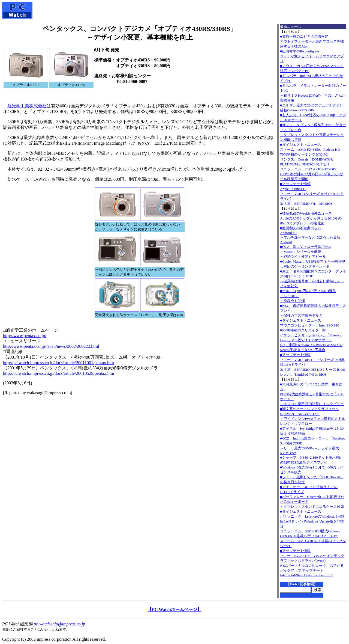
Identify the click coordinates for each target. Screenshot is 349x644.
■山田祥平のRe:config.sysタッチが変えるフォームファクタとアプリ (312, 56)
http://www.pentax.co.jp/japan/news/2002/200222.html (51, 346)
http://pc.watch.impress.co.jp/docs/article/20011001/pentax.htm (58, 363)
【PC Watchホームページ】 (174, 609)
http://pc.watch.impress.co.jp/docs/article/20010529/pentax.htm (58, 373)
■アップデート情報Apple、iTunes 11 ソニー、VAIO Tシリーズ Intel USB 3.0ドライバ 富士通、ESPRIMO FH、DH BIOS (312, 194)
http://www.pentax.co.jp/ (25, 336)
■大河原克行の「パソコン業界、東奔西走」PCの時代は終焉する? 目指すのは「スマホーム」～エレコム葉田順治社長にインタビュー (312, 394)
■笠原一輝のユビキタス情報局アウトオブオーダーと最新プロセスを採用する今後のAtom (312, 41)
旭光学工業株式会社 (27, 106)
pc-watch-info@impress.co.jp (59, 624)
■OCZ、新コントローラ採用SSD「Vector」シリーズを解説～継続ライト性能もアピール (306, 252)
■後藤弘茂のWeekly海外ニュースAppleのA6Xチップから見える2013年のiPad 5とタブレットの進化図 (311, 218)
